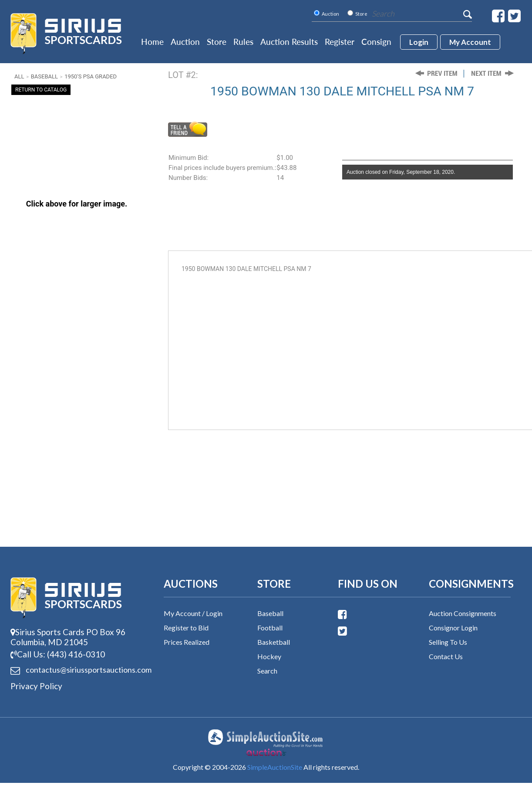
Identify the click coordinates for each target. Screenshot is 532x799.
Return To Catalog (41, 90)
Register (340, 42)
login (419, 42)
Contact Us (446, 656)
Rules (243, 42)
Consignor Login (453, 628)
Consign (376, 42)
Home (152, 42)
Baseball (44, 76)
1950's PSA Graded (91, 76)
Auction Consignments (463, 613)
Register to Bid (186, 628)
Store (217, 42)
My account (470, 42)
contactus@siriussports (77, 670)
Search (267, 671)
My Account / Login (193, 613)
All (19, 76)
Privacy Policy (36, 686)
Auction (185, 42)
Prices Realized (187, 642)
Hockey (269, 656)
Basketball (274, 642)
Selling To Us (448, 642)
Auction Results (289, 42)
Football (270, 628)
